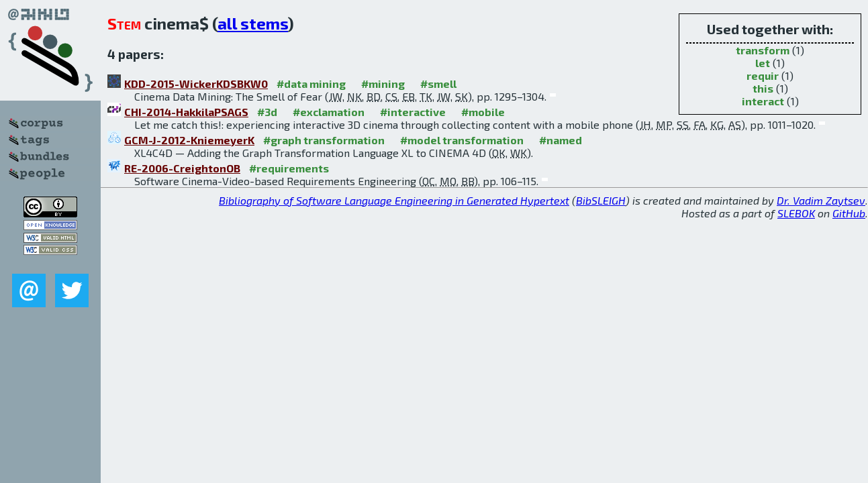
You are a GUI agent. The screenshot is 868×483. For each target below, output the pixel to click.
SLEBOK (796, 213)
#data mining (311, 84)
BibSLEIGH (601, 200)
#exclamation (329, 112)
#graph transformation (324, 140)
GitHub (849, 213)
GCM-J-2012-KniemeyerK (189, 140)
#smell (438, 84)
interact (763, 101)
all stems (253, 23)
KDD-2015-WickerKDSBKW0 (196, 84)
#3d (267, 112)
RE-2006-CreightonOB (182, 168)
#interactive (413, 112)
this (763, 88)
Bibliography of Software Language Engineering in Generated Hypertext (394, 200)
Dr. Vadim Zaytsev (821, 200)
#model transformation (462, 140)
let (763, 63)
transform (763, 50)
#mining (383, 84)
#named (561, 140)
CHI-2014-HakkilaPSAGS (186, 112)
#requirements (289, 168)
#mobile (483, 112)
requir (763, 75)
